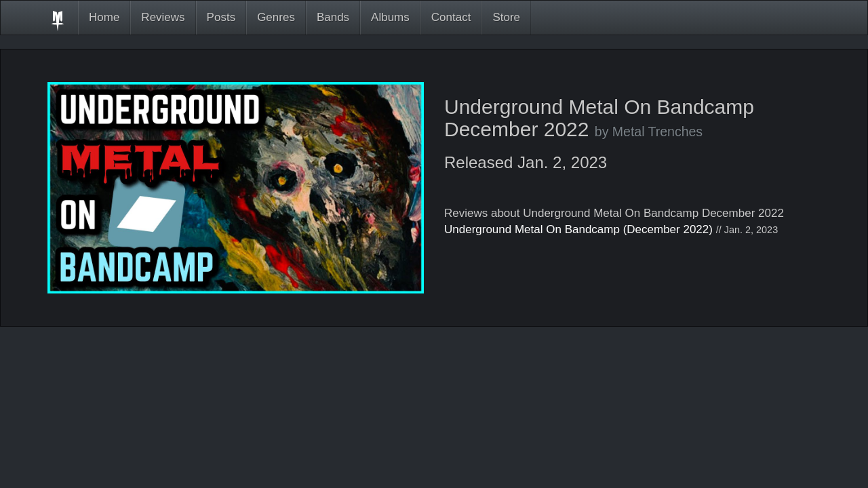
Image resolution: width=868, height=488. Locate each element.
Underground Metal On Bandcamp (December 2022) (578, 229)
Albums (390, 17)
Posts (221, 17)
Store (506, 17)
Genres (276, 17)
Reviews (163, 17)
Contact (451, 17)
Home (104, 17)
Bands (333, 17)
